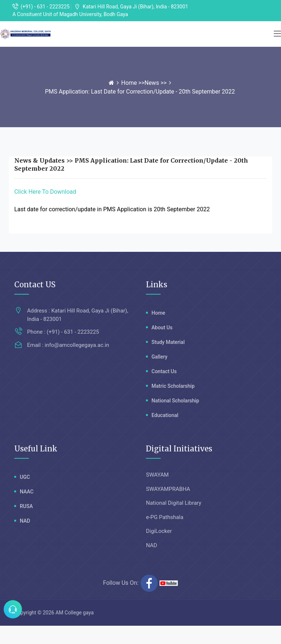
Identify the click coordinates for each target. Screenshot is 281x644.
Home (130, 83)
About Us (162, 327)
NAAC (27, 492)
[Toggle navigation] (277, 34)
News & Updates (40, 160)
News (152, 83)
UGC (25, 477)
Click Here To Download (45, 192)
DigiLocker (159, 531)
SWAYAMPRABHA (168, 489)
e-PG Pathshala (165, 517)
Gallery (160, 357)
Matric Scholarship (173, 386)
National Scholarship (175, 401)
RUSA (26, 506)
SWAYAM (157, 475)
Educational (165, 415)
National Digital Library (174, 503)
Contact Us (164, 371)
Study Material (168, 342)
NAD (25, 521)
